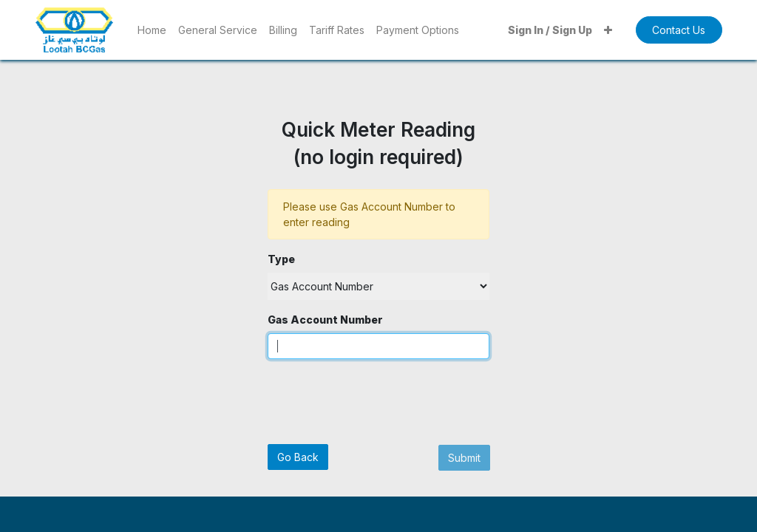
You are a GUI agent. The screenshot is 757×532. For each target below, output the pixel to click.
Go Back (298, 457)
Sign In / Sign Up (550, 30)
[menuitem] (152, 30)
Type (281, 259)
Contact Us (679, 30)
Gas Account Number (325, 320)
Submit (464, 458)
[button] (608, 30)
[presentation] (380, 400)
